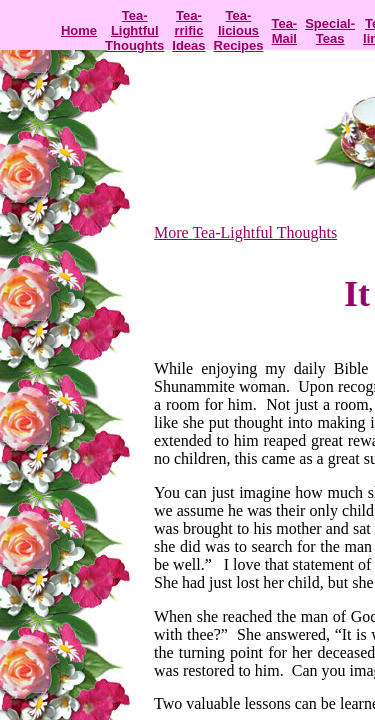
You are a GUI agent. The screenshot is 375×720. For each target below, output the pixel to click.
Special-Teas (330, 31)
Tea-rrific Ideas (188, 30)
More (171, 232)
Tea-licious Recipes (239, 30)
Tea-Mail (284, 31)
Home (79, 30)
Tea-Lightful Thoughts (134, 30)
